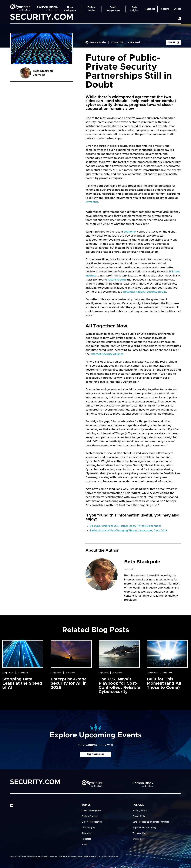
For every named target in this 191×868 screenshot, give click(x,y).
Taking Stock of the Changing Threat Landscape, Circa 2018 (128, 531)
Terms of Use (139, 833)
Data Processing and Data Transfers (151, 822)
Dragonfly (130, 232)
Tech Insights (134, 9)
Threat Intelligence (70, 9)
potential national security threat (145, 292)
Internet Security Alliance (107, 354)
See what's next (95, 754)
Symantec (92, 202)
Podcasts (164, 9)
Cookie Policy (140, 816)
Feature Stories (91, 9)
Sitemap (137, 839)
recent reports (117, 280)
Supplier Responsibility (144, 828)
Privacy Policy (140, 811)
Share (173, 42)
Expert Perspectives (113, 9)
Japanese (150, 9)
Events (177, 9)
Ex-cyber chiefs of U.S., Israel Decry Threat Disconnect (125, 526)
